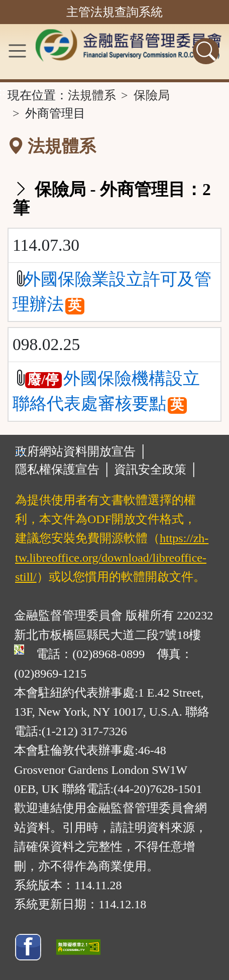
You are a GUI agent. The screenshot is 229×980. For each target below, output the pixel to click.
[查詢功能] (206, 51)
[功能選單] (17, 51)
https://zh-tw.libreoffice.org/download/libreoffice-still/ (112, 557)
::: (20, 451)
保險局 (152, 95)
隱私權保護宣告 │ (63, 469)
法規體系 (92, 95)
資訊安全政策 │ (156, 469)
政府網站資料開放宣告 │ (81, 451)
